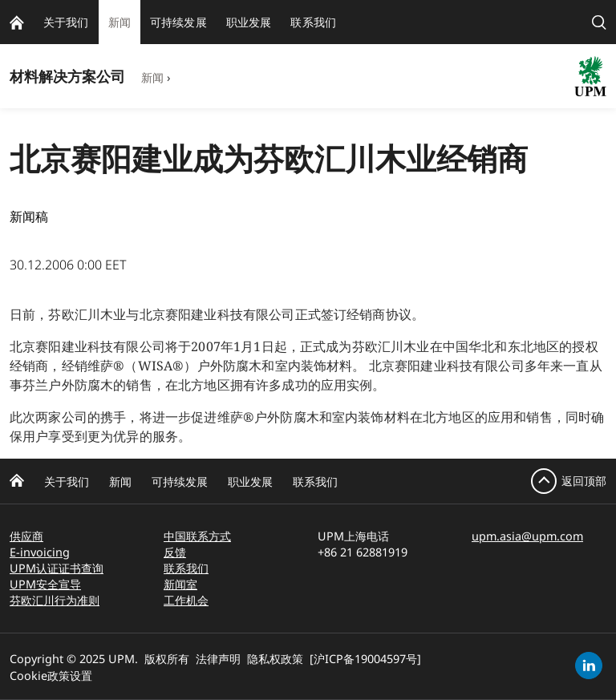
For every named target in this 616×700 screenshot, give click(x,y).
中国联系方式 (197, 536)
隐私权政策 (275, 659)
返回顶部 (584, 481)
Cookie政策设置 (51, 676)
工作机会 (186, 600)
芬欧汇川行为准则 (55, 600)
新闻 (152, 77)
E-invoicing (40, 552)
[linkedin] (589, 666)
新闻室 (180, 584)
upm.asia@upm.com (527, 536)
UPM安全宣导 (45, 584)
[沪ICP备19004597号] (365, 659)
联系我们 (315, 482)
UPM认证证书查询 (57, 568)
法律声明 (218, 659)
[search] (599, 22)
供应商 (26, 536)
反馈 (175, 552)
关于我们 (67, 482)
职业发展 (250, 482)
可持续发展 (180, 482)
